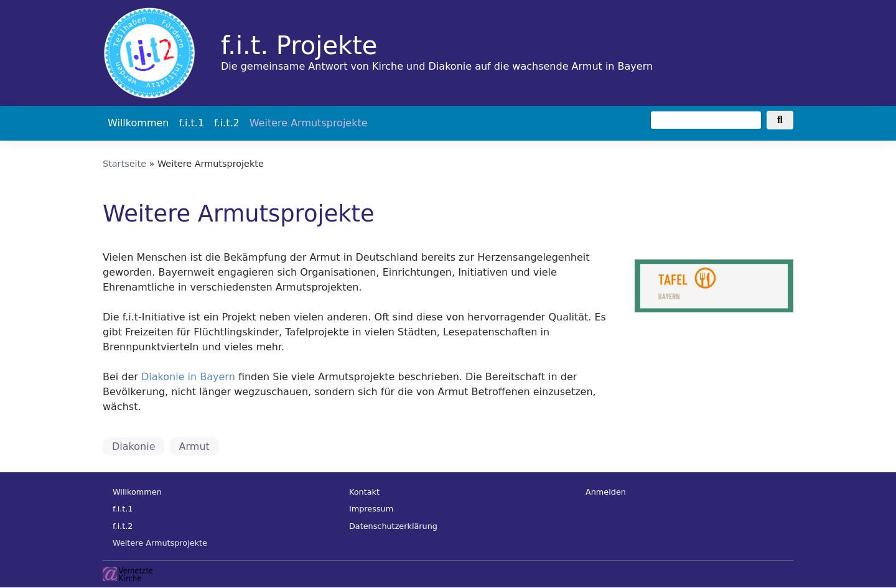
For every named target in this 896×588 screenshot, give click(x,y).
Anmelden (606, 492)
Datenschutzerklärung (393, 526)
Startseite (124, 164)
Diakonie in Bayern (188, 377)
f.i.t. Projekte (299, 45)
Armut (194, 446)
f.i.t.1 (191, 123)
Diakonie (133, 446)
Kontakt (364, 492)
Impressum (371, 509)
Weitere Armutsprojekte (309, 123)
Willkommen (138, 123)
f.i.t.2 (227, 123)
